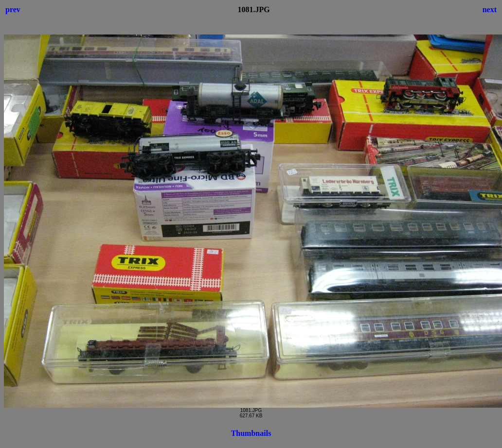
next (490, 9)
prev (13, 9)
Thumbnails (251, 433)
